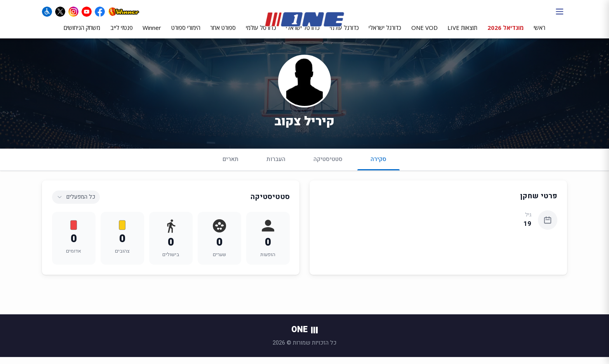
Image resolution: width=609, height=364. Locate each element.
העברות (276, 166)
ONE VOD (425, 34)
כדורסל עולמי (261, 34)
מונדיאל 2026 (506, 34)
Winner (152, 34)
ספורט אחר (223, 34)
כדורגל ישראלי (385, 34)
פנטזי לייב (122, 34)
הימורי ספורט (186, 34)
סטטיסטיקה (328, 166)
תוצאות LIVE (462, 34)
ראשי (539, 34)
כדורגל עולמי (344, 34)
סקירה (378, 169)
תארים (231, 166)
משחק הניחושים (82, 34)
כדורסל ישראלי (303, 34)
